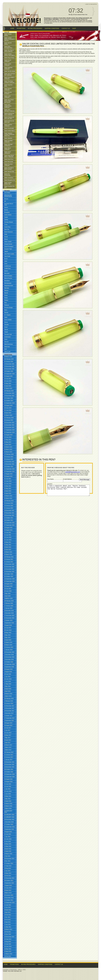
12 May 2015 (8, 846)
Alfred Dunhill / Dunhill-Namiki (8, 196)
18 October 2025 (9, 371)
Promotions (14, 964)
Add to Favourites (91, 4)
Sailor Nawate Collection (8, 89)
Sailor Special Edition (8, 43)
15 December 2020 (9, 564)
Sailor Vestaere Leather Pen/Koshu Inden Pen (9, 134)
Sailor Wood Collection (8, 149)
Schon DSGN (8, 320)
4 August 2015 (8, 832)
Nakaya (6, 290)
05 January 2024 (9, 420)
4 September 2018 (9, 667)
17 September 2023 (10, 430)
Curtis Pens (7, 227)
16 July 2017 (8, 728)
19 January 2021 (9, 559)
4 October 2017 (8, 716)
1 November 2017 (9, 713)
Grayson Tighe (8, 249)
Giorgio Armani (8, 244)
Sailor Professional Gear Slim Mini (9, 118)
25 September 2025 (10, 374)
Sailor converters (9, 178)
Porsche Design (9, 308)
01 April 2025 (8, 386)
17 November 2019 (9, 615)
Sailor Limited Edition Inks (8, 183)
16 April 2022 (8, 491)
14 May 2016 (8, 796)
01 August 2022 (8, 476)
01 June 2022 (8, 484)
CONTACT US (66, 28)
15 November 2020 (9, 569)
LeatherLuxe (8, 266)
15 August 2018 (8, 669)
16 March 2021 (8, 552)
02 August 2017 (8, 725)
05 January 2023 (9, 459)
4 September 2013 (9, 883)
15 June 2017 (8, 733)
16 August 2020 (8, 584)
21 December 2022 (9, 462)
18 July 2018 (8, 674)
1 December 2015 (9, 822)
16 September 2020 (10, 579)
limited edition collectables (52, 19)
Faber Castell (8, 242)
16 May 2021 (8, 542)
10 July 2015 (8, 379)
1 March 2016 (8, 808)
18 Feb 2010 (8, 956)
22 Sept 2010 (8, 939)
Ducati (6, 237)
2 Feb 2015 (7, 856)
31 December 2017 (9, 706)
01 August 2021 (8, 530)
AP (5, 201)
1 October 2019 (8, 620)
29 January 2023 (9, 457)
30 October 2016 (9, 769)
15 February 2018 (9, 698)
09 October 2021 (9, 520)
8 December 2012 (9, 898)
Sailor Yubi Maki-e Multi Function (9, 168)
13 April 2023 (8, 444)
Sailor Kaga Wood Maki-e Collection (9, 156)
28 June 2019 (8, 630)
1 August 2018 (8, 672)
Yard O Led (7, 351)
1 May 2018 (7, 686)
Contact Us (59, 964)
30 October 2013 (9, 881)
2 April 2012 (8, 912)
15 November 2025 (9, 366)
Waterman (7, 347)
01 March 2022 (8, 498)
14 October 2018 (9, 662)
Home (6, 964)
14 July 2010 (8, 944)
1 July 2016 (7, 789)
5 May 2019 (7, 635)
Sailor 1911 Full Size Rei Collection (10, 74)
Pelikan (6, 300)
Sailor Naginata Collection (8, 68)
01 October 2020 (9, 576)
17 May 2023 (8, 440)
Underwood (7, 337)
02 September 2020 (10, 581)
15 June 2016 (8, 791)
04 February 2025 (9, 391)
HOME (12, 28)
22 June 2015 (8, 839)
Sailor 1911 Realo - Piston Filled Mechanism (9, 101)
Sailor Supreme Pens (8, 85)
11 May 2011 (8, 927)
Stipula (6, 329)
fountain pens (49, 23)
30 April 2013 (8, 890)
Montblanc (7, 281)
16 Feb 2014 (8, 876)
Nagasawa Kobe (9, 286)
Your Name (50, 479)
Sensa (6, 322)
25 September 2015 (10, 827)
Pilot (6, 303)
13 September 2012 (10, 902)
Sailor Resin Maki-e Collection (9, 78)
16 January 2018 (9, 703)
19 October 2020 (9, 574)
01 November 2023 (9, 427)
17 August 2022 (8, 474)
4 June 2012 (8, 907)
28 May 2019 (8, 633)
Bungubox (7, 212)
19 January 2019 (9, 647)
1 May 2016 (7, 799)
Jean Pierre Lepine (9, 254)
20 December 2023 (9, 423)
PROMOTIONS (21, 28)
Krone (6, 259)
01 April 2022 (8, 493)
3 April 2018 (8, 691)
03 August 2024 (8, 405)
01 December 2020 (9, 567)
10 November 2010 (9, 937)
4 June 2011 (8, 924)
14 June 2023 (8, 437)
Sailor (6, 317)
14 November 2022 (9, 464)
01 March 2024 (8, 415)
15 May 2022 (8, 486)
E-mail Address (67, 479)
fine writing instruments (83, 18)
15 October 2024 (9, 398)
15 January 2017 (9, 757)
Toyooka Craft (8, 334)
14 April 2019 (8, 640)
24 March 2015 (8, 854)
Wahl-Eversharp (9, 344)
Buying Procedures (28, 964)
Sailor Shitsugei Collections (8, 145)
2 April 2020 (8, 596)
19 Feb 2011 (8, 932)
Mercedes (7, 273)
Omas (6, 295)
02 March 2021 (8, 554)
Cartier (6, 217)
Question (50, 484)
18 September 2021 (10, 523)
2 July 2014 (7, 871)
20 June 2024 (8, 408)
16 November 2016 (9, 767)
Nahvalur (7, 288)
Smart (6, 327)
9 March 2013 (8, 893)
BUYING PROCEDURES (35, 28)
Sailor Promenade (9, 128)
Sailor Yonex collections (8, 152)
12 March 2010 (8, 954)
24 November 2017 (9, 711)
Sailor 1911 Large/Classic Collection (8, 106)
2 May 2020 (7, 593)
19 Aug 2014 (8, 868)
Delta (6, 234)
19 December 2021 (9, 510)
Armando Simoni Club (9, 204)
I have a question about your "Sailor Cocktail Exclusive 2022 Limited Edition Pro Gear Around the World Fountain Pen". (68, 490)
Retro (6, 310)
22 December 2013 (9, 878)
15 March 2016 (8, 806)
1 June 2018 (8, 681)
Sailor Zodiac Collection (8, 64)
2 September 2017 (9, 720)
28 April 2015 (8, 849)
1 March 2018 (8, 696)
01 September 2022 (10, 471)
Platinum (7, 305)
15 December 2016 (9, 762)
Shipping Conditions (45, 964)
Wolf (6, 349)
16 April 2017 (8, 740)
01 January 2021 (9, 562)
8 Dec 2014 (7, 861)
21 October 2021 (9, 518)
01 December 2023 (9, 425)
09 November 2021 (9, 515)
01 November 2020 (9, 571)
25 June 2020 (8, 591)
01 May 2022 (8, 488)
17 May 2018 (8, 684)
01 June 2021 (8, 540)
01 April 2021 (8, 550)
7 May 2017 (7, 738)
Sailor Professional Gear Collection (9, 114)
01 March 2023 (8, 449)
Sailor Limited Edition (8, 35)
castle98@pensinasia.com (73, 472)
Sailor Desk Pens (9, 159)
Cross (6, 224)
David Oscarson (9, 232)
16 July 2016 (8, 786)
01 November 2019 (9, 618)
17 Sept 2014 (8, 866)
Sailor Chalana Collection (8, 125)
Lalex (6, 261)
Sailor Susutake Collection (9, 141)
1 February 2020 (9, 603)
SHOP (74, 28)
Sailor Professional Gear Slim (9, 121)
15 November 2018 (9, 657)
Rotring (6, 312)
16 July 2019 (8, 628)
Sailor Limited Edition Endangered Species (10, 39)
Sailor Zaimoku (8, 138)
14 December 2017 (9, 708)
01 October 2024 (9, 401)
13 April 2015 (8, 851)
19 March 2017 (8, 745)
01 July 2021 (8, 535)
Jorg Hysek (7, 256)
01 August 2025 (8, 376)
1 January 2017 (8, 760)
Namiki (6, 293)
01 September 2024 (10, 403)
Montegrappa (8, 283)
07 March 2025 (8, 388)
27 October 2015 (9, 824)
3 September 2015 (9, 829)
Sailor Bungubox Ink (10, 180)
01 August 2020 (8, 586)
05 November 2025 (9, 369)
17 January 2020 (9, 606)
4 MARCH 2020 (9, 598)
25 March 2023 (8, 447)
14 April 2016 (8, 801)
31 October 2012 (9, 900)
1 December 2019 (9, 613)
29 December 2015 (9, 819)
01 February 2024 (9, 418)
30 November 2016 (9, 764)
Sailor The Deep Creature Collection (9, 82)
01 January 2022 (9, 508)
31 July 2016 (8, 784)
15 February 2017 (9, 752)
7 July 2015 (7, 837)
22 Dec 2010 (8, 934)
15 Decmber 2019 (9, 611)
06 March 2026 (8, 357)
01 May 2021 (8, 545)
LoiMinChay (8, 268)
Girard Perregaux (9, 246)
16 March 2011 (8, 929)
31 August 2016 (8, 779)
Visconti (6, 342)
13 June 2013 (8, 888)
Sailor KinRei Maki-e (10, 131)
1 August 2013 (8, 885)
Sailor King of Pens (9, 58)
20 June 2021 (8, 537)
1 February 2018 (9, 701)
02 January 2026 (9, 361)
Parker (6, 298)
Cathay (6, 220)
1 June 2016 (8, 794)
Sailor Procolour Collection (9, 165)
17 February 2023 (9, 454)
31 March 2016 (8, 804)
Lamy (6, 264)
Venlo (6, 339)
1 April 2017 (8, 742)
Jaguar (6, 251)
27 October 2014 (9, 863)
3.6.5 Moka (7, 193)
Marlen (6, 271)
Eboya (6, 239)
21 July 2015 (8, 834)
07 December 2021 (9, 513)
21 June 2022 (8, 481)
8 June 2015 (8, 841)
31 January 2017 (9, 755)
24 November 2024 (9, 396)
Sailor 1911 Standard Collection (10, 110)
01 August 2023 (8, 435)
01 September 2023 (10, 432)
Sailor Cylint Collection (8, 97)
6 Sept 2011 (8, 922)
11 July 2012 (8, 905)
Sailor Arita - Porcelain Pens (8, 47)
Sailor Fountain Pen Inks (10, 187)
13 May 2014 (8, 873)
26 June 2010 (8, 946)
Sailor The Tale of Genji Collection (9, 51)
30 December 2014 (9, 859)
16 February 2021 (9, 557)
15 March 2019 (8, 642)
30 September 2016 (10, 774)
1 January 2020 (8, 608)
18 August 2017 (8, 723)
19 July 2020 (8, 589)
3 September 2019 (9, 623)
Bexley (6, 210)
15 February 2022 (9, 501)
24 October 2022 (9, 466)
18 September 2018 (10, 664)
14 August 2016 (8, 782)
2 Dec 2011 (7, 917)
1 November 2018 (9, 659)
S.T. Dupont (7, 315)
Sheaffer (7, 325)
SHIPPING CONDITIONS (52, 28)
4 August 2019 (8, 625)
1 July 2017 (7, 730)
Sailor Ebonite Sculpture (8, 93)
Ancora (6, 199)
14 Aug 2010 (8, 942)
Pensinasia (69, 22)
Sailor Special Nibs (9, 171)
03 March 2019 (8, 645)
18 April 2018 (8, 689)
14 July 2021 (8, 532)
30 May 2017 (8, 735)
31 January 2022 (9, 503)
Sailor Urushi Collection (8, 61)
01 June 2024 (8, 410)
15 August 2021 (8, 528)
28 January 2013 (9, 895)
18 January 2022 (9, 506)
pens (74, 18)
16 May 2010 (8, 949)
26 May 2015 (8, 844)
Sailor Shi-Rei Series (10, 71)
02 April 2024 (8, 413)
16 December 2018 (9, 652)
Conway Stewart (9, 222)
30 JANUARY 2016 (9, 815)
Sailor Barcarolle (9, 162)
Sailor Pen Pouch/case (7, 175)
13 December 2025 (9, 364)
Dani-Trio (7, 229)
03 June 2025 (8, 381)
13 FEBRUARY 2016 (8, 811)
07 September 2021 (10, 525)
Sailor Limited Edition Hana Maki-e (10, 55)
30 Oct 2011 (8, 920)
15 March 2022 (8, 496)
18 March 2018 (8, 694)
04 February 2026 (9, 359)
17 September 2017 (10, 718)
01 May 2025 (8, 383)
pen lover (53, 22)
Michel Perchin (8, 278)
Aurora (6, 207)
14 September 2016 (10, 777)
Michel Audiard (8, 276)
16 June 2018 (8, 679)
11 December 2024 (9, 393)
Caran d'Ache (8, 215)
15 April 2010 (8, 951)
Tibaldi (6, 332)
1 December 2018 (9, 655)
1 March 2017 (8, 747)
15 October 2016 (9, 772)
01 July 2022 (8, 479)
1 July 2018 (7, 677)
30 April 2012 (8, 910)
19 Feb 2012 (8, 915)
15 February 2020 (9, 601)
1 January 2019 (8, 650)
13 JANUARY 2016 (9, 817)
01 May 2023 (8, 442)
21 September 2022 (10, 469)
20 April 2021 (8, 547)
